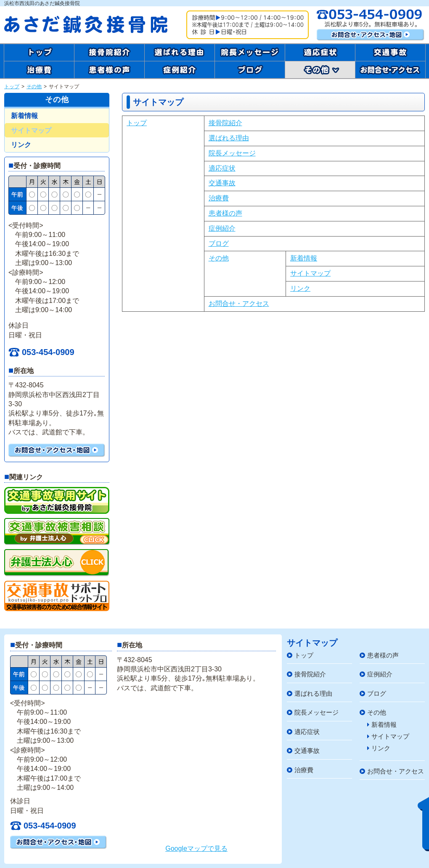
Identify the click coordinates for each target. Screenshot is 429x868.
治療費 (219, 198)
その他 (34, 87)
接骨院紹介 (225, 123)
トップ (12, 87)
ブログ (219, 243)
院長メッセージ (232, 153)
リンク (300, 288)
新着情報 (304, 258)
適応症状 (222, 168)
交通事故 (222, 183)
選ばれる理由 (229, 138)
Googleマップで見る (196, 848)
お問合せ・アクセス (239, 304)
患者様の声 (225, 213)
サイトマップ (310, 273)
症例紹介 (222, 228)
